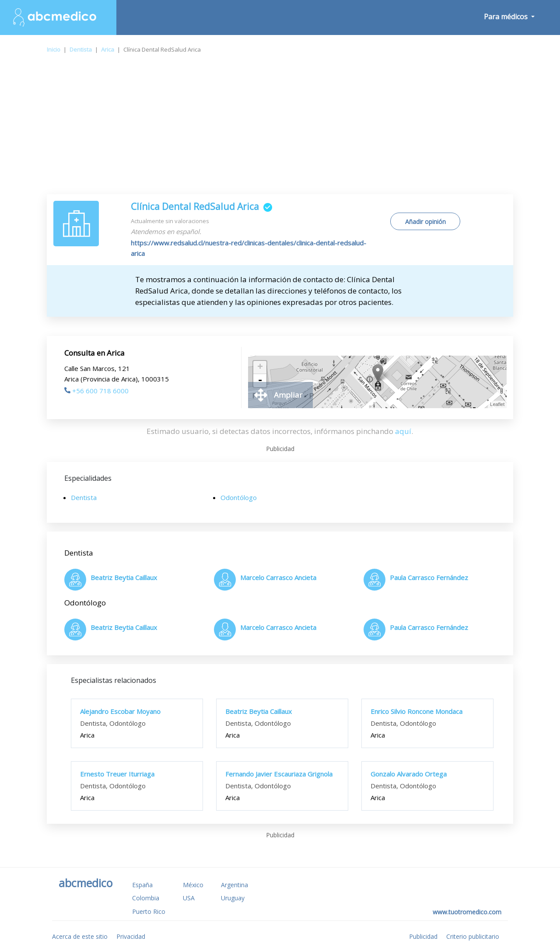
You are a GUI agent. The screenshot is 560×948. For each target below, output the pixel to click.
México (193, 885)
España (142, 885)
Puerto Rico (149, 911)
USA (189, 898)
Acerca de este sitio (80, 936)
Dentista (81, 49)
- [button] (260, 381)
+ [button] (260, 367)
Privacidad (131, 936)
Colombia (146, 898)
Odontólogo (239, 497)
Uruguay (233, 898)
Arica (108, 49)
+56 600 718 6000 (96, 391)
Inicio (54, 49)
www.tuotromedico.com (467, 912)
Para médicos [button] (507, 17)
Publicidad (423, 936)
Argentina (234, 885)
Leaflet (497, 404)
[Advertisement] (280, 129)
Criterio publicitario (473, 936)
